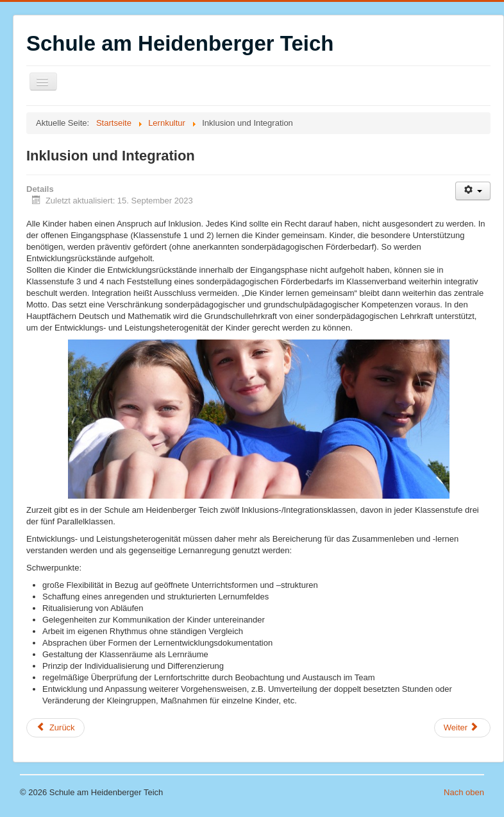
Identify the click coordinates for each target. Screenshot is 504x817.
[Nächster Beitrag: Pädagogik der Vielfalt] (462, 728)
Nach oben (464, 792)
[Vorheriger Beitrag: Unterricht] (55, 728)
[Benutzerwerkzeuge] (473, 191)
